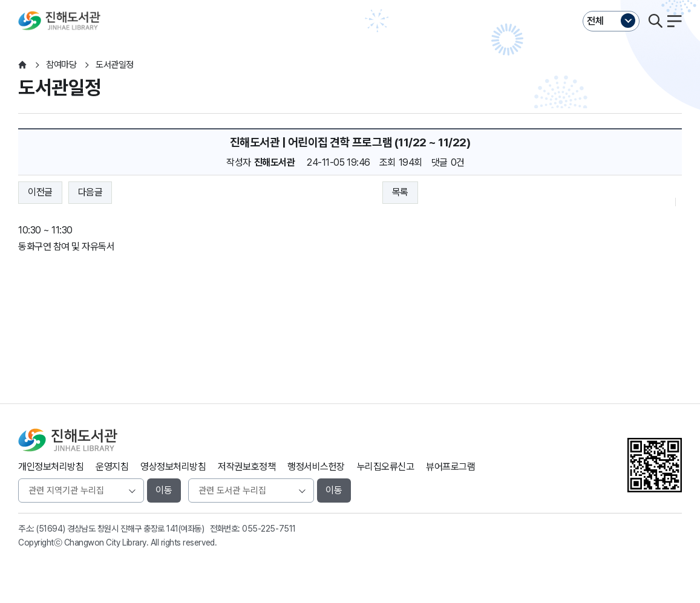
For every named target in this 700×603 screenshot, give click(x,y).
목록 (400, 192)
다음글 (90, 192)
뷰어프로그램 (450, 467)
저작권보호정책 (247, 467)
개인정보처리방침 (51, 467)
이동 (164, 490)
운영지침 (112, 467)
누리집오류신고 (386, 467)
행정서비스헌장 (316, 467)
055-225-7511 (269, 529)
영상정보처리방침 (173, 467)
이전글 (40, 192)
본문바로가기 (350, 0)
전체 (595, 21)
